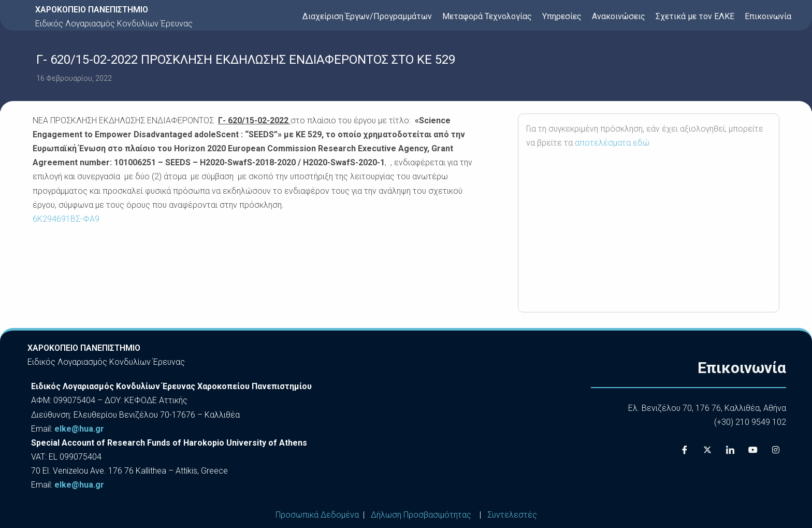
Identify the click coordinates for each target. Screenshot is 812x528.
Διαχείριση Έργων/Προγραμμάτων (367, 16)
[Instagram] (776, 450)
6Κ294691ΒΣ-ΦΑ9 (66, 219)
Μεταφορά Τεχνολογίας (487, 16)
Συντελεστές (512, 515)
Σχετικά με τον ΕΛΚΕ (695, 16)
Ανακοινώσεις (619, 16)
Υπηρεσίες (562, 16)
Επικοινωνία (768, 16)
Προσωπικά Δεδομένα (317, 515)
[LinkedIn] (730, 450)
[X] (707, 450)
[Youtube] (753, 450)
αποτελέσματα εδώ (612, 143)
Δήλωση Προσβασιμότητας (421, 515)
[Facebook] (685, 450)
